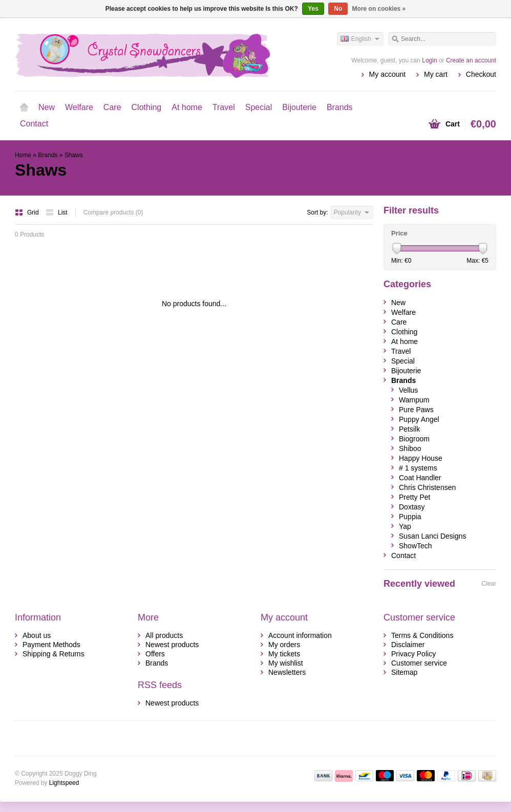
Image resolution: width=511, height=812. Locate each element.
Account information (300, 635)
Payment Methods (51, 645)
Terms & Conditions (422, 635)
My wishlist (286, 663)
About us (37, 635)
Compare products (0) (113, 212)
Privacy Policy (413, 654)
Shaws (74, 155)
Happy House (421, 458)
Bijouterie (299, 107)
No (338, 9)
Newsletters (287, 672)
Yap (405, 526)
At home (187, 107)
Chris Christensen (427, 487)
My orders (284, 645)
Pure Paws (416, 410)
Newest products (172, 645)
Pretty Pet (414, 497)
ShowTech (416, 546)
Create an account (471, 60)
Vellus (408, 390)
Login (429, 60)
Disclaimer (408, 645)
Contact (34, 124)
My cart (436, 74)
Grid (28, 212)
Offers (155, 654)
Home (24, 108)
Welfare (79, 107)
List (57, 212)
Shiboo (410, 448)
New (47, 107)
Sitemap (404, 672)
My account (388, 74)
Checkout (481, 74)
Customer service (419, 663)
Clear (489, 584)
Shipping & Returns (54, 654)
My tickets (284, 654)
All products (164, 635)
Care (112, 107)
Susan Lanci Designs (433, 536)
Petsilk (409, 429)
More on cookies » (379, 9)
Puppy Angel (419, 419)
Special (259, 107)
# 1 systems (418, 468)
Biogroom (414, 439)
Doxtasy (412, 507)
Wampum (414, 400)
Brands (340, 107)
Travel (224, 107)
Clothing (147, 107)
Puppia (410, 517)
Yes (313, 9)
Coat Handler (420, 478)
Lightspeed (64, 783)
